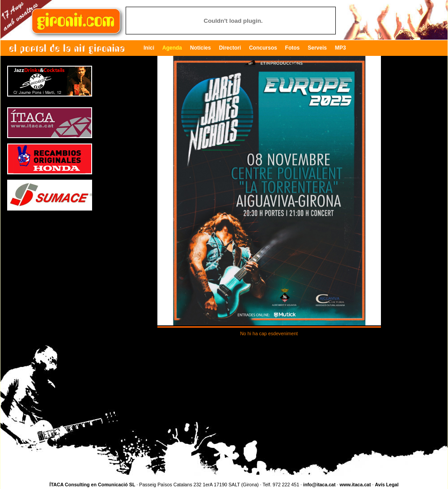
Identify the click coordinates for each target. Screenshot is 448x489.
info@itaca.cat (319, 485)
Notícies (201, 48)
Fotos (293, 48)
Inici (149, 48)
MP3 (340, 48)
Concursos (263, 48)
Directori (230, 48)
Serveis (317, 48)
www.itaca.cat (355, 485)
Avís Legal (387, 485)
